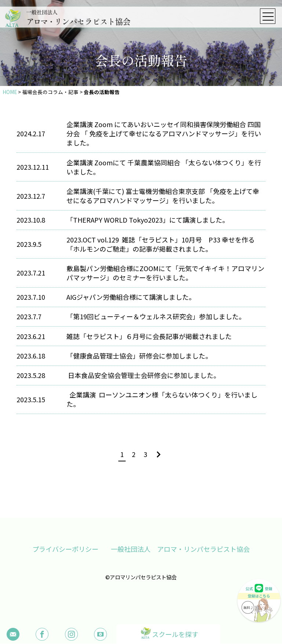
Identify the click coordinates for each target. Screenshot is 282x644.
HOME (10, 92)
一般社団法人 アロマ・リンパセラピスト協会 (181, 549)
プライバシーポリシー (65, 549)
